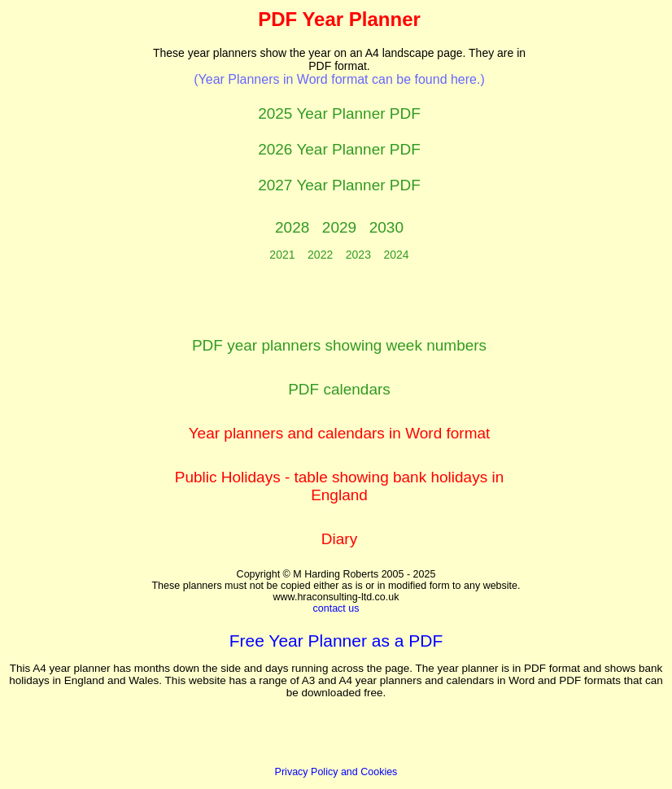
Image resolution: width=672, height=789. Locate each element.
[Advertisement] (81, 253)
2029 (339, 227)
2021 (282, 255)
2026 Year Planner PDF (339, 149)
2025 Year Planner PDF (339, 113)
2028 (292, 227)
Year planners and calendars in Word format (340, 433)
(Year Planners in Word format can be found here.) (339, 79)
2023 (358, 255)
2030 (386, 227)
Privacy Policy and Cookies (336, 772)
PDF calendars (339, 389)
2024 (397, 255)
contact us (336, 608)
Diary (339, 539)
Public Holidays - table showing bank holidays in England (340, 486)
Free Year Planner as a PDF (336, 641)
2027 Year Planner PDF (339, 185)
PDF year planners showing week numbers (339, 345)
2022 (320, 255)
